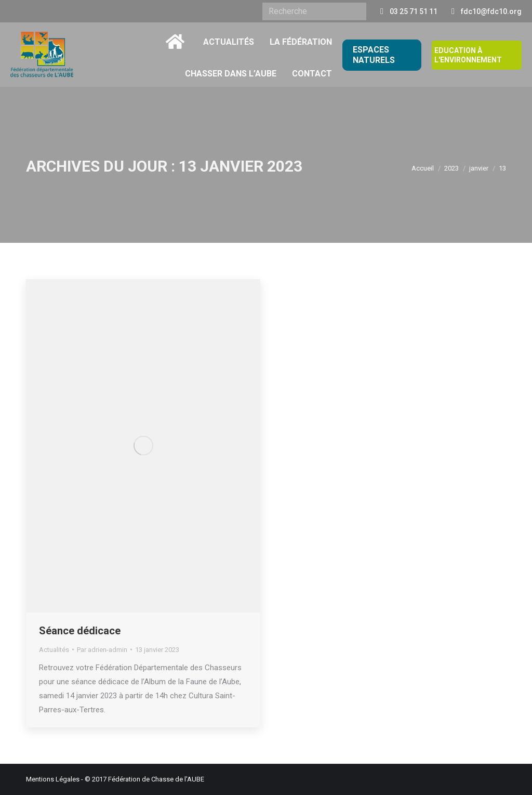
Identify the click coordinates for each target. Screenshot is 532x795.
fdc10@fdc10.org (491, 11)
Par (102, 650)
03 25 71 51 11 (414, 11)
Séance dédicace (80, 631)
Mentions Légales (53, 779)
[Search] (314, 11)
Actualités (54, 650)
